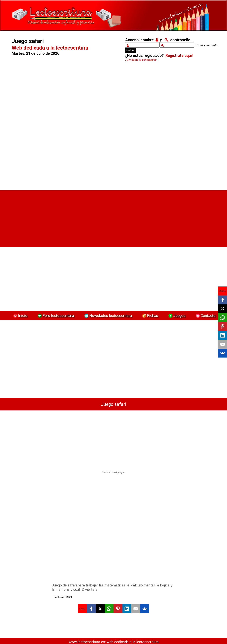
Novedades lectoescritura (108, 316)
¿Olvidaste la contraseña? (141, 60)
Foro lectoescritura (55, 316)
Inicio (20, 316)
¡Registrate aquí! (179, 56)
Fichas (150, 316)
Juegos (176, 316)
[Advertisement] (64, 127)
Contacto (205, 316)
